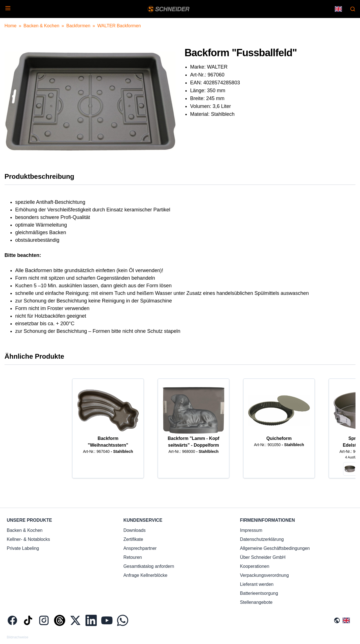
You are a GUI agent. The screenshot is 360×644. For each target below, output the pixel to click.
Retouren (133, 557)
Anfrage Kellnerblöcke (146, 575)
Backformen (78, 26)
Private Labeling (23, 548)
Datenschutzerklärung (262, 539)
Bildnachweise (18, 637)
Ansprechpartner (140, 548)
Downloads (135, 530)
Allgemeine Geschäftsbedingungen (275, 548)
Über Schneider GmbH (263, 557)
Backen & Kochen (41, 26)
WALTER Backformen (119, 26)
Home (11, 26)
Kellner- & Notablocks (28, 539)
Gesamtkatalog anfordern (149, 566)
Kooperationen (255, 566)
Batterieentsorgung (259, 593)
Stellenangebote (256, 602)
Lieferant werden (257, 584)
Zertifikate (133, 539)
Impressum (251, 530)
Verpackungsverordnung (264, 575)
